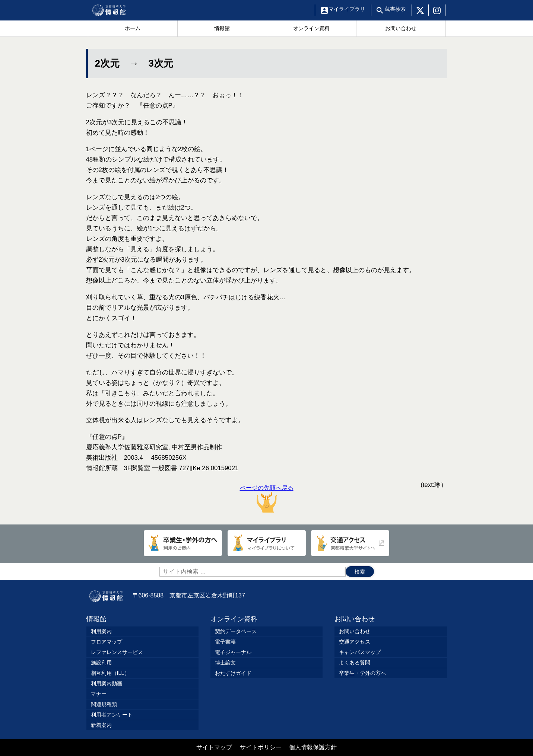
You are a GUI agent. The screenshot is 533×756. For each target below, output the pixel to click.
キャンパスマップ (360, 652)
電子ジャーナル (233, 652)
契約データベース (236, 631)
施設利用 (101, 663)
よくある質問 (355, 663)
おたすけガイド (233, 673)
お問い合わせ (355, 619)
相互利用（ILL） (110, 673)
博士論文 (225, 663)
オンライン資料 (234, 619)
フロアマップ (107, 642)
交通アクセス (355, 642)
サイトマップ (214, 747)
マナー (99, 694)
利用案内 (101, 631)
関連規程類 (104, 704)
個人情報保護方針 (313, 747)
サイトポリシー (261, 747)
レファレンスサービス (117, 652)
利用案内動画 (107, 683)
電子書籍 (225, 642)
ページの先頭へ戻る (267, 499)
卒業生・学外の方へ (362, 673)
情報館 (96, 619)
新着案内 (101, 725)
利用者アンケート (112, 715)
